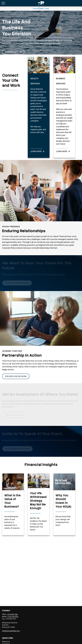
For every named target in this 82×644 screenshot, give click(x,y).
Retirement (6, 642)
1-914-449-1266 (12, 614)
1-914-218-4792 (13, 617)
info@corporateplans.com (11, 631)
